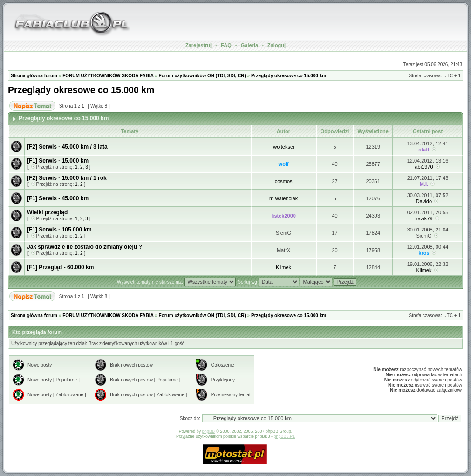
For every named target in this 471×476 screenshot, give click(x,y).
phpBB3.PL (285, 436)
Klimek (283, 267)
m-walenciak (283, 198)
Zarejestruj (198, 45)
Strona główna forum (34, 76)
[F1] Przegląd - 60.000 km (60, 267)
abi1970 (424, 167)
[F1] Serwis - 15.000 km (58, 161)
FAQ (226, 45)
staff (424, 150)
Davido (424, 201)
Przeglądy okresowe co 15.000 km (289, 76)
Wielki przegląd (47, 212)
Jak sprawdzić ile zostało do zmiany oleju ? (85, 247)
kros (424, 253)
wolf (284, 164)
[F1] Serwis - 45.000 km (58, 198)
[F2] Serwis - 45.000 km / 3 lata (67, 147)
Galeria (249, 45)
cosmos (284, 181)
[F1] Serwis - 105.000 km (59, 230)
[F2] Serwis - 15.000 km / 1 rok (67, 178)
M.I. (424, 184)
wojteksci (283, 147)
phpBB (208, 431)
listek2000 (283, 216)
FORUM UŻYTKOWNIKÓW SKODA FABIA (108, 76)
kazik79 (424, 218)
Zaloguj (276, 45)
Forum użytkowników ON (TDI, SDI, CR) (202, 76)
